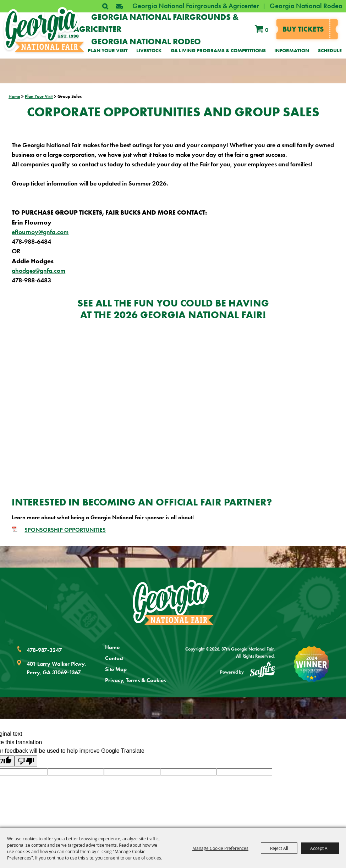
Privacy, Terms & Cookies (135, 680)
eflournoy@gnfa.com (40, 232)
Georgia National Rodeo (306, 6)
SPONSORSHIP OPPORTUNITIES (65, 530)
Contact (114, 658)
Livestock (149, 50)
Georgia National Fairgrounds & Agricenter (196, 6)
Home (14, 96)
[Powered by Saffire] (262, 670)
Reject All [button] (279, 848)
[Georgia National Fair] (173, 602)
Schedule (330, 50)
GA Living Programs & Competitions (218, 50)
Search (105, 6)
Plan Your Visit (108, 50)
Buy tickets (303, 29)
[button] (120, 6)
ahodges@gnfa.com (39, 271)
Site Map (116, 669)
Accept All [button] (320, 848)
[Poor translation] (26, 761)
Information (292, 50)
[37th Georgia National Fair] (44, 29)
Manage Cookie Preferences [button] (220, 848)
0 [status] (267, 30)
